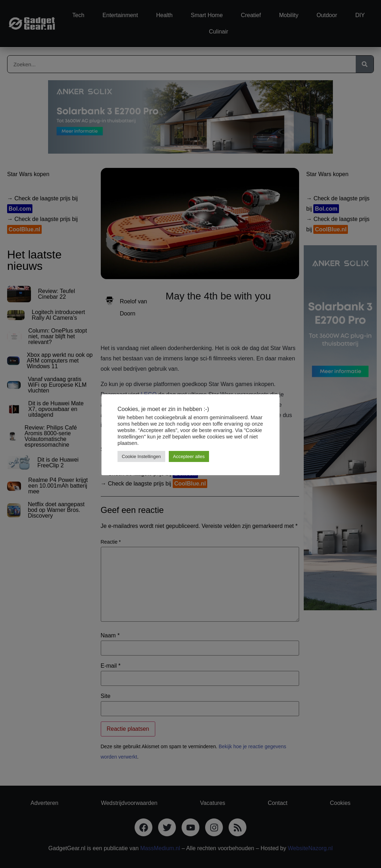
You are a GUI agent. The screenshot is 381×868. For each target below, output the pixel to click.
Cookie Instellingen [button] (141, 456)
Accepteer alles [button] (189, 456)
